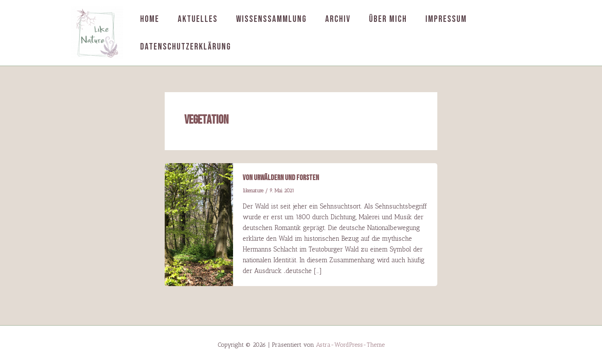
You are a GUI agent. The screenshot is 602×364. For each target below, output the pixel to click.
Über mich (388, 19)
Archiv (338, 19)
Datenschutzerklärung (186, 47)
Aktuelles (198, 19)
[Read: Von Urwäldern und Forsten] (199, 224)
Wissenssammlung (271, 19)
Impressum (446, 19)
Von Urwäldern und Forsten (281, 178)
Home (150, 19)
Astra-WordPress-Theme (350, 345)
